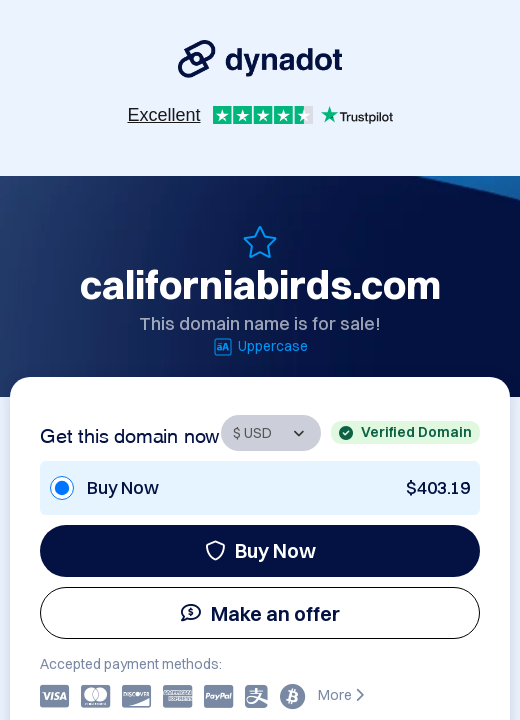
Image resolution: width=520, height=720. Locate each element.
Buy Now (260, 550)
